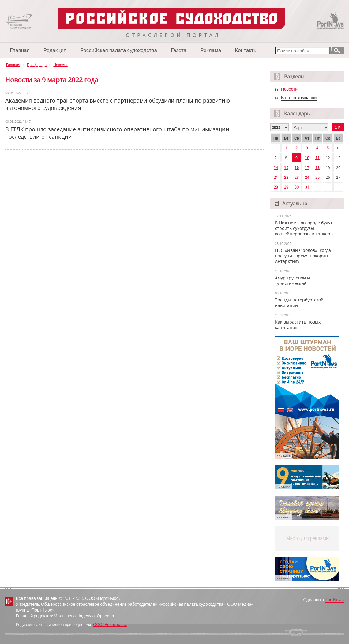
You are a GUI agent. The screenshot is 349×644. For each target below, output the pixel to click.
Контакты (246, 50)
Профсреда (37, 65)
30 (297, 187)
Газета (179, 50)
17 (307, 167)
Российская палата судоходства (119, 50)
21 (276, 177)
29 (286, 187)
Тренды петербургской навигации (299, 303)
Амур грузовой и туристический (292, 281)
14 (276, 167)
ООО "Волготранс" (110, 624)
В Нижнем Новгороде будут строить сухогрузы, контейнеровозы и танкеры (304, 228)
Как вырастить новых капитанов (298, 325)
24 (307, 177)
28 (276, 187)
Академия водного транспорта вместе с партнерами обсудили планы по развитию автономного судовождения (118, 104)
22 (286, 177)
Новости (60, 65)
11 (317, 158)
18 (317, 167)
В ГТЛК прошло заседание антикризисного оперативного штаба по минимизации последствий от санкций (117, 133)
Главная (20, 50)
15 (286, 167)
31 (307, 187)
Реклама (211, 50)
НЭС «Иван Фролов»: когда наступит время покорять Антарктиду (303, 256)
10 (307, 158)
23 (297, 177)
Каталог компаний (299, 98)
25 (317, 177)
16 (297, 167)
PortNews (334, 599)
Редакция (55, 50)
